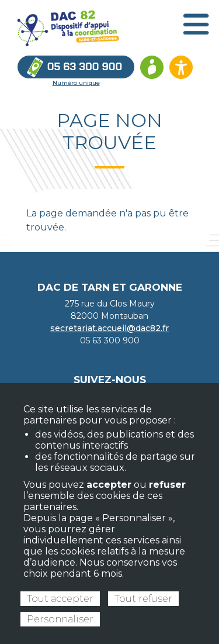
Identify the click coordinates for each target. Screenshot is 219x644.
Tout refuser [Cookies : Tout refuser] (143, 599)
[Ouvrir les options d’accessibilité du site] (181, 67)
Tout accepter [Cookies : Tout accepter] (60, 599)
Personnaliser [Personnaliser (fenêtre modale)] (60, 619)
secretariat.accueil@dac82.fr (109, 328)
